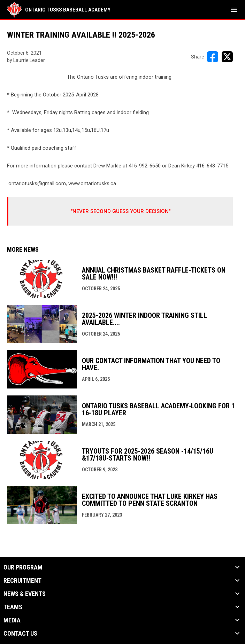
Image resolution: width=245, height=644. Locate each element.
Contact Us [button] (20, 634)
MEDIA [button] (12, 620)
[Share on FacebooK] (213, 57)
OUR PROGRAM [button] (23, 567)
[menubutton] (234, 10)
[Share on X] (227, 57)
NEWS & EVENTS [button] (25, 594)
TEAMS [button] (13, 607)
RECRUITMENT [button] (22, 581)
